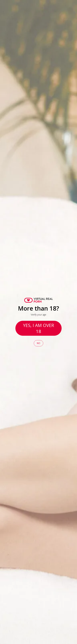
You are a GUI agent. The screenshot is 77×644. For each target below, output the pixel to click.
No (38, 343)
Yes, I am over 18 (39, 328)
